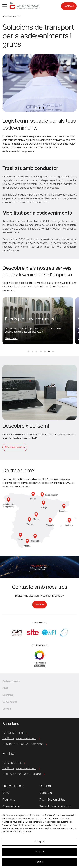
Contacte (69, 6)
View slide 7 (53, 351)
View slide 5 (45, 351)
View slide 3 (44, 108)
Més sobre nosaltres (15, 447)
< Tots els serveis (12, 17)
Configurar (40, 842)
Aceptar (39, 862)
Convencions (11, 807)
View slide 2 (39, 108)
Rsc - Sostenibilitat (52, 800)
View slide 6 (49, 351)
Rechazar (40, 852)
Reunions (9, 800)
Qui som (45, 786)
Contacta (39, 605)
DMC (6, 793)
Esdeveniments (13, 786)
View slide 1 (35, 108)
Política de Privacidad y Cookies (17, 832)
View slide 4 (41, 351)
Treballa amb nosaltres (55, 807)
